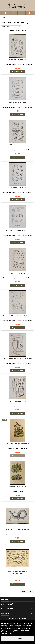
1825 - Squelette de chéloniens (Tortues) (17, 316)
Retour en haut (27, 592)
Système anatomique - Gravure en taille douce (17, 64)
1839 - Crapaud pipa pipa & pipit (18, 444)
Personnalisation (7, 634)
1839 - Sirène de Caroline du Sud (17, 529)
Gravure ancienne (18, 491)
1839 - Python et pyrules (17, 487)
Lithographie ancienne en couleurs (18, 577)
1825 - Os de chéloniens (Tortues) (17, 230)
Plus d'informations (19, 632)
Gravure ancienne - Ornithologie (18, 449)
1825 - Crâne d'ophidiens (17, 60)
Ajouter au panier (18, 72)
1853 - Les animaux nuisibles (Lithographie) (17, 573)
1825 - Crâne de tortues (18, 188)
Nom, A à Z (11, 27)
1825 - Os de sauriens (17, 273)
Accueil (5, 18)
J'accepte (18, 638)
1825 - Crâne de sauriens (17, 102)
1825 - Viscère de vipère (17, 401)
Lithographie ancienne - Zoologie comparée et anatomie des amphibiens (18, 535)
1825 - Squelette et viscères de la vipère (17, 358)
